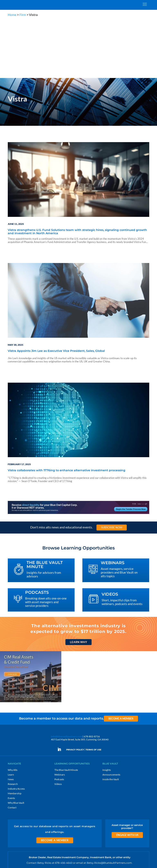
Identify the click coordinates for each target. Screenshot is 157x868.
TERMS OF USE (94, 691)
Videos (58, 726)
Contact (12, 749)
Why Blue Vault (16, 745)
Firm (23, 15)
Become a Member (121, 660)
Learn (11, 716)
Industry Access (16, 730)
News (11, 721)
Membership (15, 735)
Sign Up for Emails (109, 822)
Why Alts (13, 712)
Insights (107, 712)
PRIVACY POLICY (75, 691)
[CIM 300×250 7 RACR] (31, 644)
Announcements (111, 716)
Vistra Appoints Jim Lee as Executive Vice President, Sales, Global (56, 293)
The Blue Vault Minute (66, 712)
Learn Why (78, 584)
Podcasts (59, 721)
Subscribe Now (112, 469)
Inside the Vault (111, 721)
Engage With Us (127, 777)
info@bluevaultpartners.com (67, 678)
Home (12, 15)
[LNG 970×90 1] (78, 455)
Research (13, 726)
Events (11, 740)
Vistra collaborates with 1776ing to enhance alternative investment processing (67, 412)
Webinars (60, 716)
